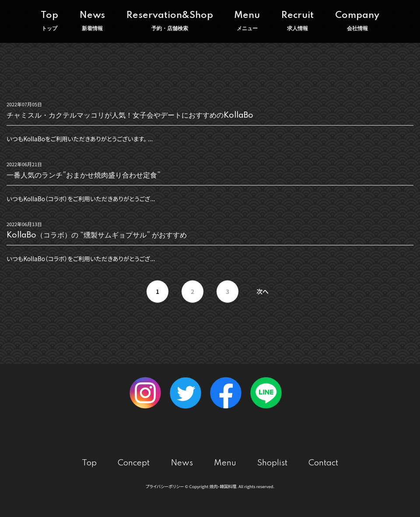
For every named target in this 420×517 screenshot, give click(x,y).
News (92, 21)
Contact (323, 463)
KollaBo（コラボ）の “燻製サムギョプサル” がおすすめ (97, 235)
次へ (262, 291)
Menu (247, 21)
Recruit (297, 21)
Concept (134, 463)
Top (49, 21)
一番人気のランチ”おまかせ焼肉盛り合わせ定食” (84, 175)
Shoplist (272, 463)
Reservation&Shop (170, 21)
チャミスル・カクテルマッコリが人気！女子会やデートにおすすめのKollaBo (130, 115)
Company (357, 21)
